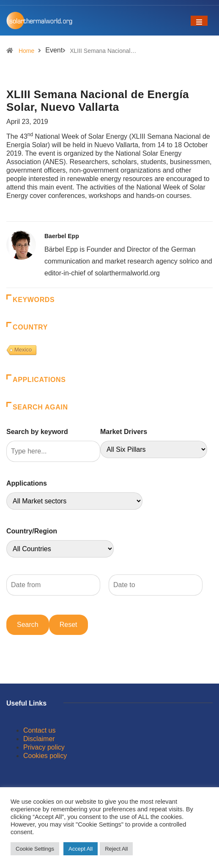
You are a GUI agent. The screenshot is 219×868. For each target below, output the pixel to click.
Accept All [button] (81, 849)
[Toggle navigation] (199, 21)
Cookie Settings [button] (35, 849)
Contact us (39, 730)
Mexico (23, 350)
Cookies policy (45, 756)
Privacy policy (44, 747)
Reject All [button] (116, 849)
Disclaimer (39, 739)
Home (26, 51)
